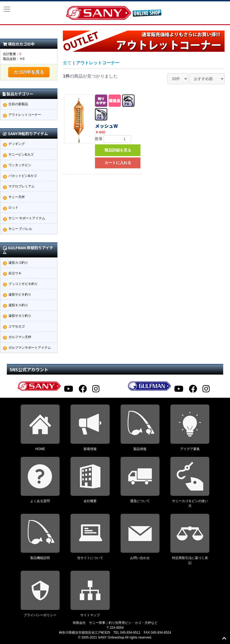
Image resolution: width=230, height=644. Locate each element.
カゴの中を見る (29, 72)
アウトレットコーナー (98, 63)
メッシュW (106, 126)
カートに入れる (118, 163)
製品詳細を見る (118, 150)
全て (67, 63)
